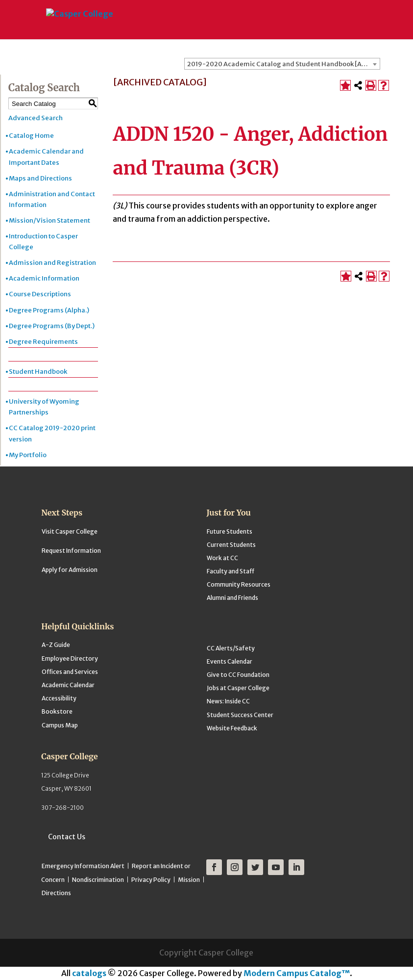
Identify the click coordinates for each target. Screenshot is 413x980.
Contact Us (67, 837)
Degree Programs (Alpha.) (49, 310)
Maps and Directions (40, 178)
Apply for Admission (70, 570)
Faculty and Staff (231, 571)
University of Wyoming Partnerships (44, 407)
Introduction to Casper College (43, 242)
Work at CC (222, 558)
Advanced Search (36, 118)
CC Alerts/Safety (231, 648)
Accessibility (59, 698)
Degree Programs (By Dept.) (52, 326)
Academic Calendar (68, 685)
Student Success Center (240, 715)
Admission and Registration (52, 263)
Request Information (71, 551)
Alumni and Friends (232, 598)
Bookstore (57, 711)
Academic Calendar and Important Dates (46, 157)
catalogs (89, 973)
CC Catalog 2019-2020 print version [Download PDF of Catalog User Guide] (52, 433)
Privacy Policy (151, 880)
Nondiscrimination (98, 880)
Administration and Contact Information (52, 199)
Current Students (231, 545)
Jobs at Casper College (238, 688)
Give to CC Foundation (238, 675)
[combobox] (282, 64)
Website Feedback (232, 728)
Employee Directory (70, 658)
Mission (189, 880)
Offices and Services (70, 672)
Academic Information (44, 278)
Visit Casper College (70, 531)
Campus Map (60, 725)
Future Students (230, 531)
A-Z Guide (56, 645)
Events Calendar (230, 661)
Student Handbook (38, 372)
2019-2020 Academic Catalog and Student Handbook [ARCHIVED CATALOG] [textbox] (283, 64)
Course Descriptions (40, 294)
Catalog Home (31, 136)
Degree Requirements (43, 342)
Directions (56, 893)
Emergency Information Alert (83, 866)
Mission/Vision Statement (49, 220)
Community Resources (239, 584)
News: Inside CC (228, 701)
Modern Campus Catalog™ (297, 973)
